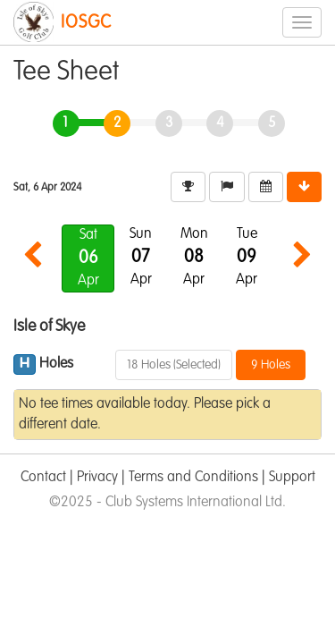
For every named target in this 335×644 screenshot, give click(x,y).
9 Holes (271, 365)
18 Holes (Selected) (174, 365)
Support (292, 478)
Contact (43, 478)
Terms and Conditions (193, 478)
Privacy (97, 478)
